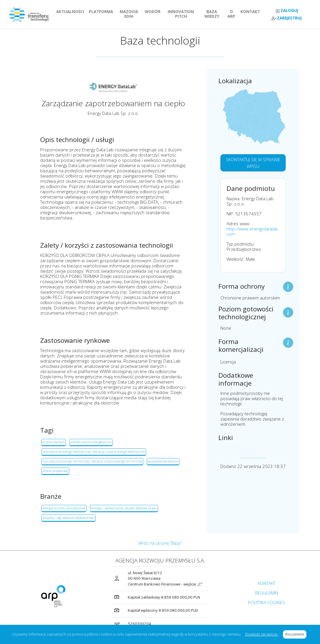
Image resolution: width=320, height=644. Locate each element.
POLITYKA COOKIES (267, 602)
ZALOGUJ (287, 11)
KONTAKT (251, 12)
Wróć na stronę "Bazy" (160, 543)
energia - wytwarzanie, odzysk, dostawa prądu (124, 508)
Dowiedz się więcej (262, 634)
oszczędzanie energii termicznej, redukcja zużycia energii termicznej (92, 461)
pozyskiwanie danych (163, 461)
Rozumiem (296, 634)
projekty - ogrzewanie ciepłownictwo (68, 518)
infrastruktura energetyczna (91, 442)
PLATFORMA (102, 12)
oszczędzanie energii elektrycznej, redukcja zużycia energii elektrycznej (94, 451)
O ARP (233, 14)
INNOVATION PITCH (183, 14)
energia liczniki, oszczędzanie (64, 508)
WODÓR (154, 12)
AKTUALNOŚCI (71, 12)
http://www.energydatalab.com (253, 231)
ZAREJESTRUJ (287, 18)
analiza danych (54, 442)
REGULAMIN (267, 593)
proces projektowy (55, 471)
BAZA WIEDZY (212, 14)
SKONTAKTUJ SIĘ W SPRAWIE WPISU (253, 163)
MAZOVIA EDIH (131, 14)
